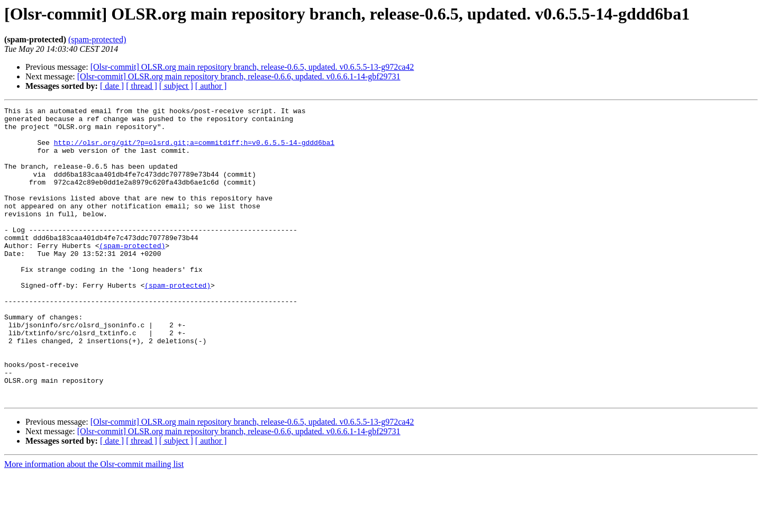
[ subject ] (176, 86)
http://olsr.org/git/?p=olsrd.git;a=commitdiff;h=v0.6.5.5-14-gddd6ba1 (194, 150)
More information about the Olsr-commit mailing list (94, 523)
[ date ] (112, 86)
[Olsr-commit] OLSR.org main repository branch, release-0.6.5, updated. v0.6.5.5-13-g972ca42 (252, 67)
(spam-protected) (97, 39)
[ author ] (211, 86)
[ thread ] (142, 86)
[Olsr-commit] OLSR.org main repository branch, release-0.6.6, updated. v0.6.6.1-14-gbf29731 (239, 76)
